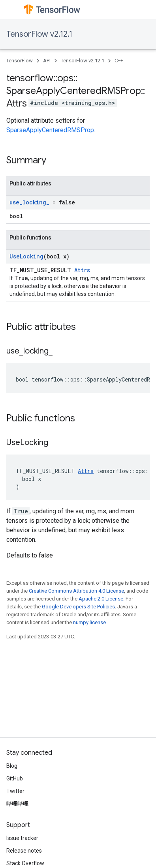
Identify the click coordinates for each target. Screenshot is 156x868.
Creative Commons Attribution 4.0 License (76, 591)
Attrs (82, 270)
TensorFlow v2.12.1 (39, 34)
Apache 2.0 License (101, 599)
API (47, 61)
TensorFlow (20, 61)
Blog (12, 766)
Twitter (15, 791)
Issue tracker (22, 838)
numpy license (89, 622)
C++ (119, 61)
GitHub (15, 778)
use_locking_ (29, 202)
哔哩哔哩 (17, 804)
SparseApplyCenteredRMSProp (50, 130)
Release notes (24, 851)
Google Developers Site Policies (78, 607)
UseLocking (26, 256)
